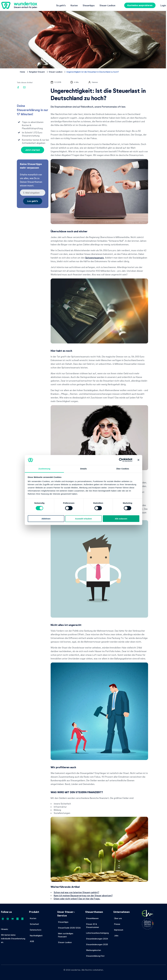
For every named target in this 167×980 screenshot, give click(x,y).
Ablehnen (46, 519)
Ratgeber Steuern (37, 72)
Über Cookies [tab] (123, 469)
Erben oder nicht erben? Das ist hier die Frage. (77, 899)
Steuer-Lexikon (107, 5)
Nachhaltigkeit (36, 936)
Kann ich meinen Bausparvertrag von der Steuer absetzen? (83, 895)
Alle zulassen (121, 519)
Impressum (119, 930)
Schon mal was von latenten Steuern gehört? (76, 892)
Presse (117, 924)
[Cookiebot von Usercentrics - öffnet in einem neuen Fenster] (121, 460)
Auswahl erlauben (83, 519)
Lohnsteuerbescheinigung (97, 933)
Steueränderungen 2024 (97, 939)
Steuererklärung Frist (95, 956)
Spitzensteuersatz (95, 258)
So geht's (61, 5)
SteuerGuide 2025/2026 (69, 928)
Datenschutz (36, 930)
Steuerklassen (92, 918)
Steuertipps (89, 5)
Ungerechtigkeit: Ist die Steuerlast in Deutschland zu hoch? (93, 72)
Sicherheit (34, 924)
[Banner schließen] (138, 460)
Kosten (74, 5)
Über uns (118, 918)
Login (163, 5)
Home (23, 72)
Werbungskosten (94, 950)
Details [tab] (83, 469)
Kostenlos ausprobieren (140, 5)
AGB (32, 941)
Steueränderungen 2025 (97, 944)
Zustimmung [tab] (44, 469)
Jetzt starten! (33, 150)
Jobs (116, 936)
